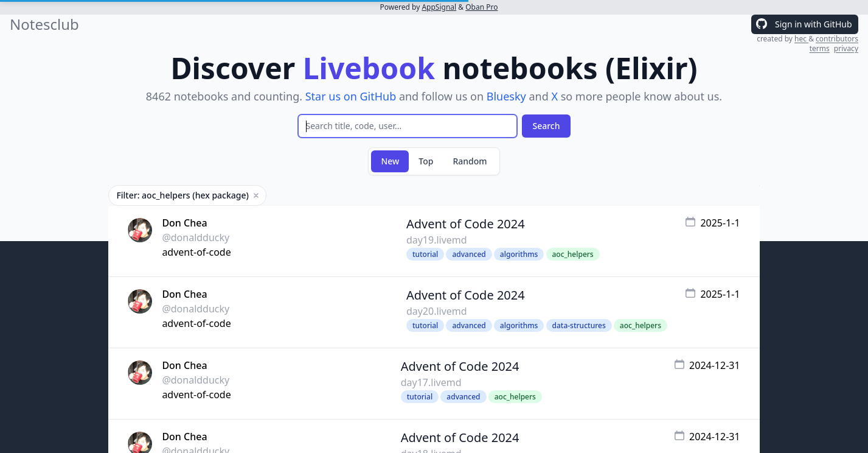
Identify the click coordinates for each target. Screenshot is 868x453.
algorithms (519, 254)
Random (470, 161)
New (390, 161)
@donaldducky (196, 237)
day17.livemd (431, 382)
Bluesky (506, 96)
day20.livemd (437, 311)
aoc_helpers (573, 254)
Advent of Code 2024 (466, 224)
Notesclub (44, 24)
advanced (469, 254)
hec (801, 39)
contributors (837, 39)
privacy (846, 48)
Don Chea (184, 223)
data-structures (579, 325)
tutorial (425, 254)
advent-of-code (196, 252)
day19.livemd (437, 240)
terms (820, 48)
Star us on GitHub (351, 96)
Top (426, 161)
